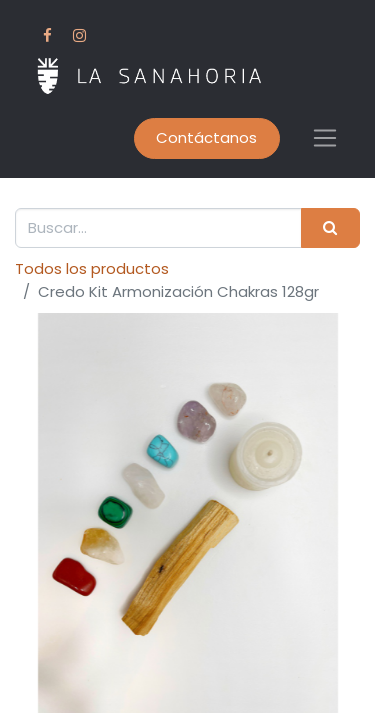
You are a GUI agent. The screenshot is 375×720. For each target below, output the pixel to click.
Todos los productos (92, 268)
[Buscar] (330, 228)
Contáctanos (206, 137)
